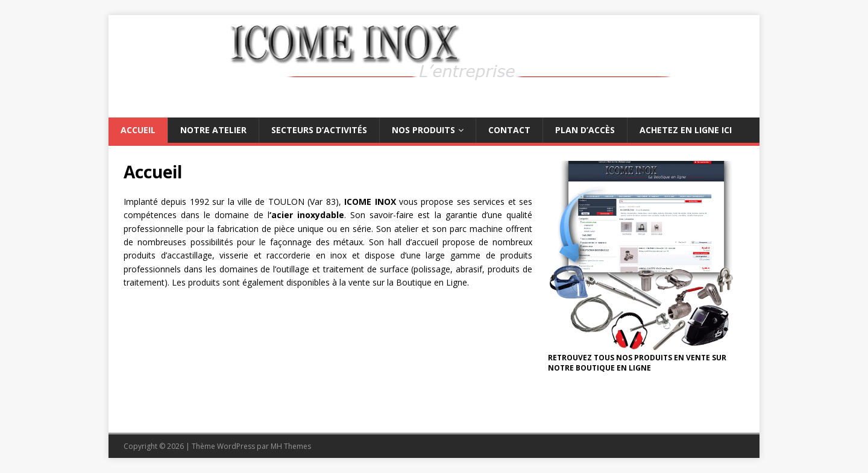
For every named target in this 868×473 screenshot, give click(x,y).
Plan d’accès (585, 130)
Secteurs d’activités (319, 130)
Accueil (138, 130)
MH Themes (291, 446)
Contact (509, 130)
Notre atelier (213, 130)
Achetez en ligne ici (686, 130)
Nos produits (423, 130)
